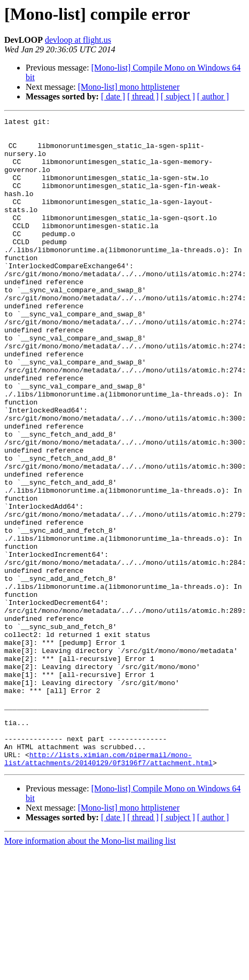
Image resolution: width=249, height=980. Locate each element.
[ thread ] (143, 96)
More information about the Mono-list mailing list (90, 971)
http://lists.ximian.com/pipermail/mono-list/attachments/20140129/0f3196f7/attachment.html (108, 888)
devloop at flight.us (78, 40)
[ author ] (213, 96)
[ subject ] (178, 96)
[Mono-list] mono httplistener (129, 87)
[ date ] (113, 96)
